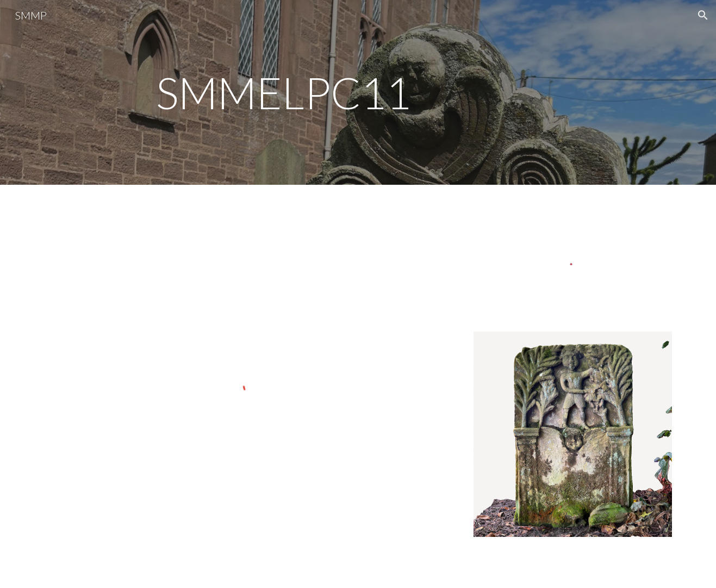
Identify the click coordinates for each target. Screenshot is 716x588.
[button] (703, 15)
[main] (358, 92)
